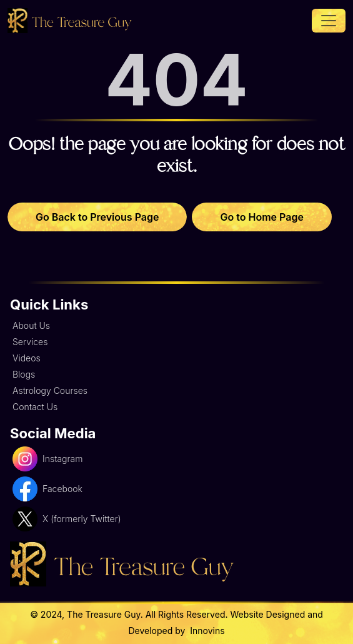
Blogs (24, 374)
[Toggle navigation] (329, 21)
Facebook (47, 489)
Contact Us (35, 407)
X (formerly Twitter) (67, 519)
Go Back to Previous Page (97, 217)
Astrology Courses (50, 390)
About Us (31, 325)
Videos (27, 358)
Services (30, 342)
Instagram (47, 459)
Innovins (206, 631)
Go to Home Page (261, 217)
